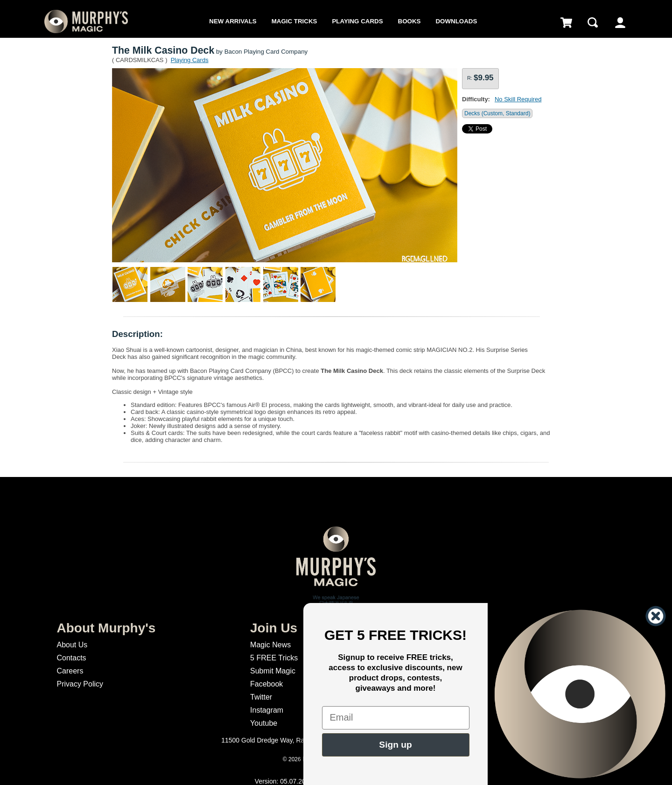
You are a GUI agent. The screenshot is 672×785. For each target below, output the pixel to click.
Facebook (266, 684)
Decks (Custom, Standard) (497, 113)
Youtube (264, 723)
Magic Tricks (294, 21)
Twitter (261, 697)
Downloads (456, 21)
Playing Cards (357, 21)
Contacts (71, 658)
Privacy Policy (80, 684)
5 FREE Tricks (274, 658)
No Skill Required (518, 99)
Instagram (267, 710)
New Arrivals (233, 21)
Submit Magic (273, 671)
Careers (70, 671)
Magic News (270, 645)
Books (409, 21)
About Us (72, 645)
